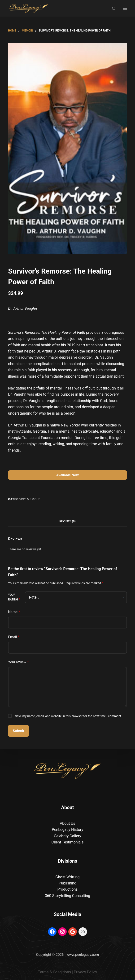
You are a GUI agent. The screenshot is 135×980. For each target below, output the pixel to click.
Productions (67, 889)
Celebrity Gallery (67, 836)
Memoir (33, 499)
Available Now (67, 475)
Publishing (67, 883)
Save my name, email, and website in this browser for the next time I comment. (69, 716)
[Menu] (125, 8)
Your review (18, 662)
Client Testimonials (68, 842)
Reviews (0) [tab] (67, 521)
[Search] (114, 8)
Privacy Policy (85, 972)
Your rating (14, 597)
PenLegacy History (67, 830)
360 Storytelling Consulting (67, 896)
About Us (67, 823)
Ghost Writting (68, 877)
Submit (18, 731)
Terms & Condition (54, 972)
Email (14, 637)
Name (14, 612)
